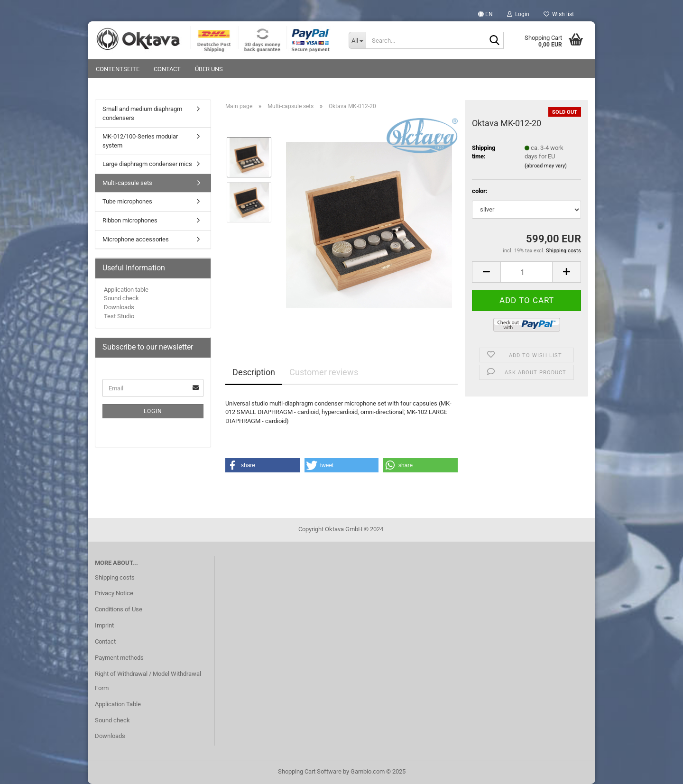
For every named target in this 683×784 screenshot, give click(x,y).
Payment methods (119, 658)
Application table (126, 290)
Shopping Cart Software (310, 771)
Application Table (118, 704)
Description (254, 372)
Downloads (119, 307)
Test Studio (119, 316)
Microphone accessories (136, 239)
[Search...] (357, 40)
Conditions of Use (119, 609)
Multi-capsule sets (127, 183)
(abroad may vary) (546, 166)
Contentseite (118, 69)
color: (480, 191)
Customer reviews (324, 372)
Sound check (121, 298)
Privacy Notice (114, 593)
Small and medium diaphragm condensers (142, 113)
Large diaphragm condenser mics (147, 164)
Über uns (209, 69)
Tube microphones (127, 201)
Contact (167, 69)
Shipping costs (115, 577)
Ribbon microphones (130, 220)
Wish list (559, 14)
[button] (485, 14)
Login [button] (518, 14)
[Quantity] (526, 272)
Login (153, 411)
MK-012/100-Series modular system (140, 141)
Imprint (104, 625)
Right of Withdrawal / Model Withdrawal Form (148, 681)
